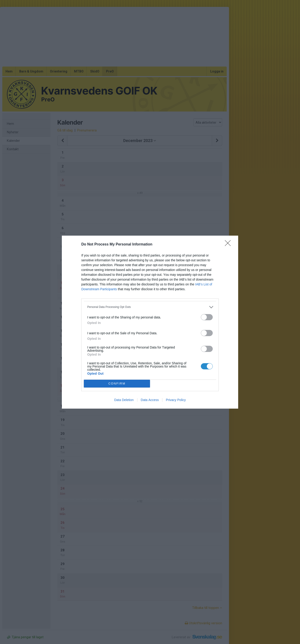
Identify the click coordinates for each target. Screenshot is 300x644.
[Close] (229, 245)
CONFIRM (117, 383)
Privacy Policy (176, 400)
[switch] (207, 317)
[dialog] (150, 322)
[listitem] (150, 307)
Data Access (150, 400)
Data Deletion (124, 400)
